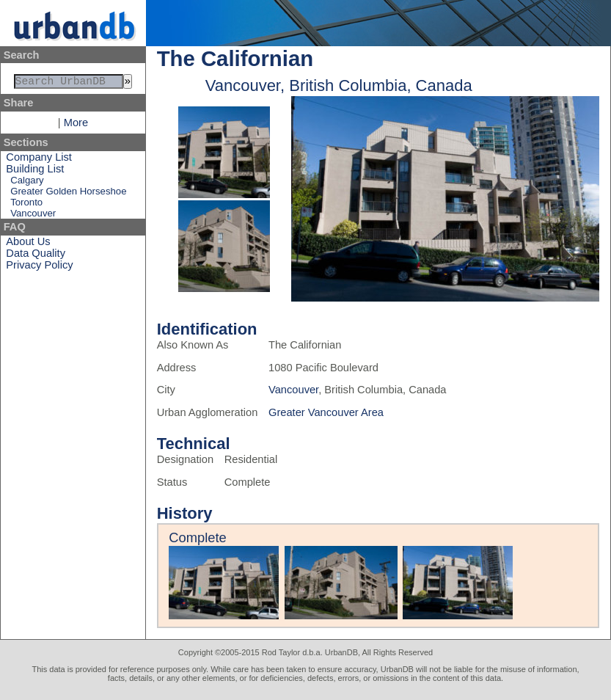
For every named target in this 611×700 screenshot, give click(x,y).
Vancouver (33, 216)
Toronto (26, 205)
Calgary (27, 183)
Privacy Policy (39, 268)
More (76, 125)
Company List (39, 160)
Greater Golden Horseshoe (68, 194)
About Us (28, 244)
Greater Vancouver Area (326, 412)
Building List (35, 172)
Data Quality (36, 256)
